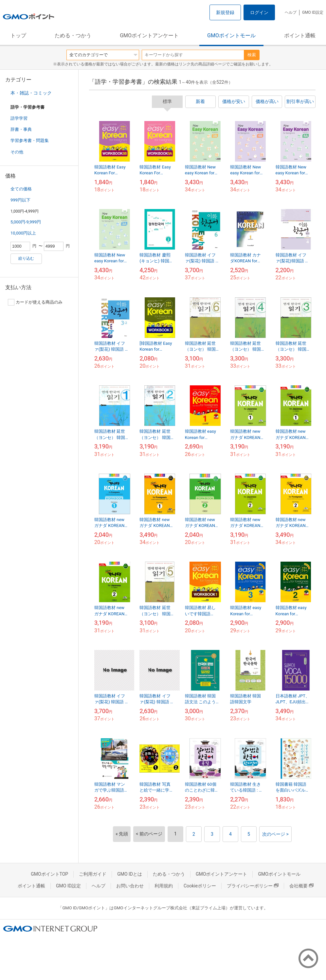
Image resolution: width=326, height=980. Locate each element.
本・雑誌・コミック (31, 93)
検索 (252, 55)
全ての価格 (21, 189)
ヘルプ (291, 12)
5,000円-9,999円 (26, 222)
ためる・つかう (73, 35)
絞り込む (26, 258)
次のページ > (275, 834)
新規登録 (225, 12)
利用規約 (164, 886)
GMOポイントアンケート (149, 35)
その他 (17, 152)
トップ (18, 35)
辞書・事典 (21, 129)
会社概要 (301, 886)
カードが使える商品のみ (35, 302)
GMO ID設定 (313, 12)
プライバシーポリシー (253, 886)
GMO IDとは (130, 874)
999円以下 (20, 200)
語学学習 (19, 118)
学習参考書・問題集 (30, 140)
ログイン (259, 12)
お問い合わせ (130, 886)
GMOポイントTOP (49, 874)
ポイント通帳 (300, 35)
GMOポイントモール (231, 35)
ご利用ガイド (93, 874)
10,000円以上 (23, 233)
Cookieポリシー (200, 886)
